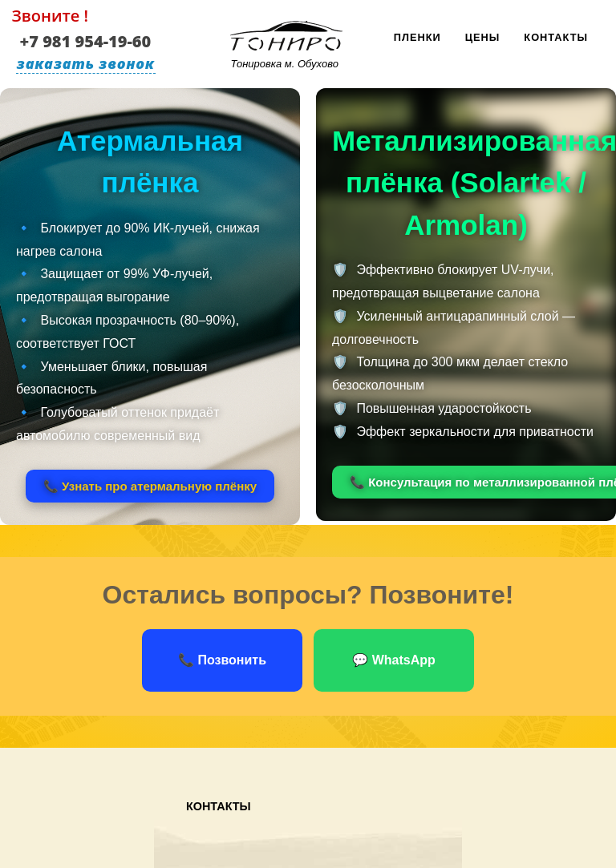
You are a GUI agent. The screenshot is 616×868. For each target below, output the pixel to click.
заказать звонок (86, 63)
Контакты (556, 37)
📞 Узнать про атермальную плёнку (150, 486)
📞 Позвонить (222, 660)
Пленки (417, 37)
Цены (483, 37)
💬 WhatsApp (394, 660)
